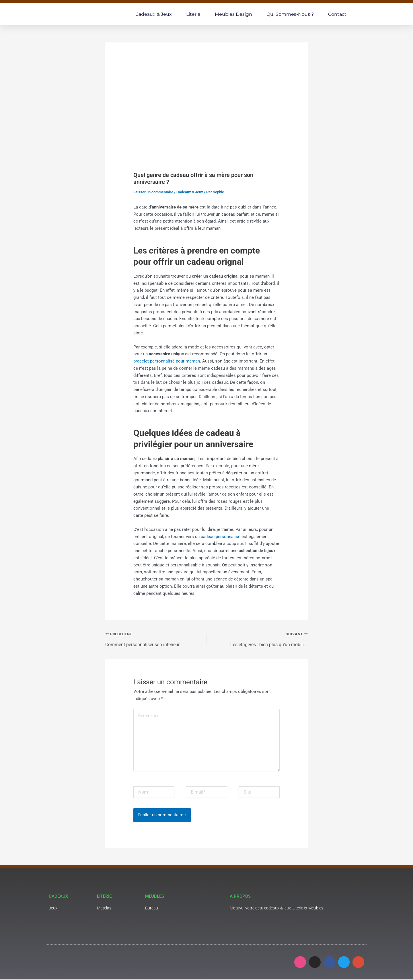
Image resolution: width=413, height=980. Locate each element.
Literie (193, 14)
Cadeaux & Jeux (154, 14)
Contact (337, 14)
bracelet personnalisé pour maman (167, 361)
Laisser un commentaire (153, 192)
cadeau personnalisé (221, 537)
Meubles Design (233, 14)
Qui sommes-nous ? (290, 14)
